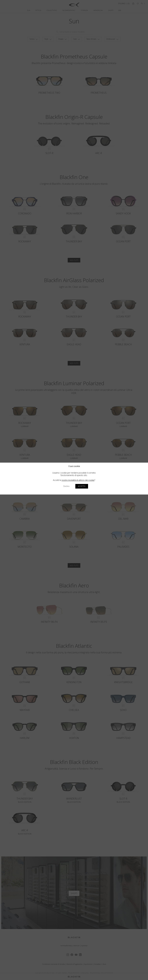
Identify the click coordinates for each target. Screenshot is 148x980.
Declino (66, 486)
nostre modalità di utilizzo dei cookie (78, 480)
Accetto (82, 486)
